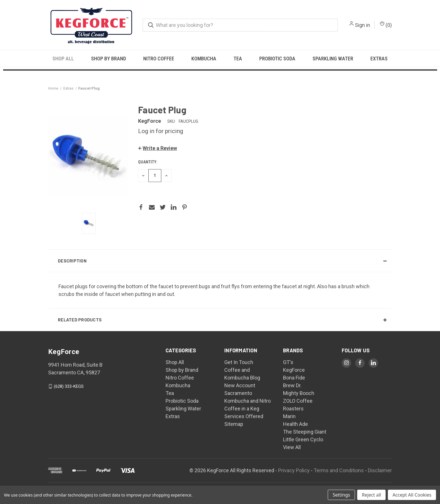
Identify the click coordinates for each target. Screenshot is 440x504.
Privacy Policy (294, 470)
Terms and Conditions (339, 470)
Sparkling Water (333, 59)
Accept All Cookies (412, 495)
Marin (289, 416)
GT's (288, 362)
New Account (240, 385)
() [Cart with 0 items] (386, 25)
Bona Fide (294, 378)
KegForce (294, 370)
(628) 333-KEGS (69, 386)
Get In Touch (239, 362)
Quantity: (148, 162)
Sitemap (234, 424)
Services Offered (244, 416)
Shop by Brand (109, 59)
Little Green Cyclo (303, 439)
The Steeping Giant (305, 432)
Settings (341, 495)
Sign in (363, 25)
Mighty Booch (299, 393)
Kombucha (204, 59)
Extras (379, 59)
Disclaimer (380, 470)
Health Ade (295, 424)
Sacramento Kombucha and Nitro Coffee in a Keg (247, 401)
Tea (238, 59)
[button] (158, 148)
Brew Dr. (292, 385)
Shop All (63, 59)
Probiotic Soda (277, 59)
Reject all (371, 495)
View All (292, 447)
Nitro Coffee (159, 59)
